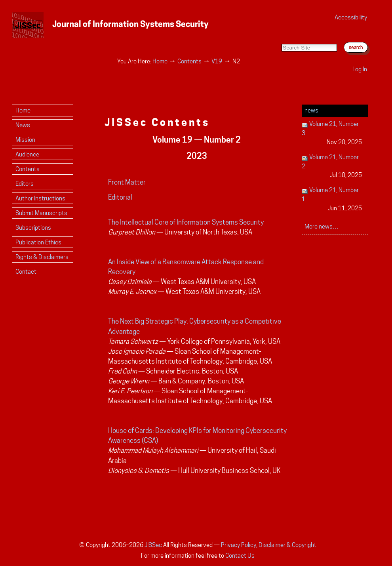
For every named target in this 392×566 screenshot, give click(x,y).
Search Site (281, 36)
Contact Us (240, 556)
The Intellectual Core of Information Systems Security (186, 222)
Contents (189, 61)
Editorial (120, 197)
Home (160, 61)
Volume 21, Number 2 (332, 167)
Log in (360, 69)
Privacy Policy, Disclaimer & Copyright (269, 545)
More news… (322, 226)
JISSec (153, 545)
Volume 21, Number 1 (332, 199)
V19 (217, 61)
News (311, 110)
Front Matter (127, 182)
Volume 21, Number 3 (332, 133)
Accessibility (351, 17)
